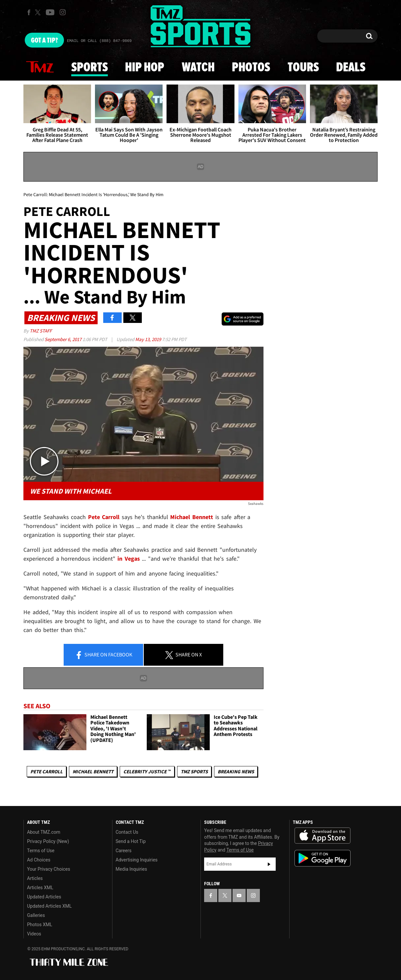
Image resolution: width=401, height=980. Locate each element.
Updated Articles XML (49, 906)
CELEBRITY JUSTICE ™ (147, 771)
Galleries (36, 915)
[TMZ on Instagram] (63, 12)
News (40, 67)
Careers (124, 851)
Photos (251, 68)
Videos (34, 934)
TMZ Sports (194, 771)
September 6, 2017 (63, 339)
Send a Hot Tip (131, 841)
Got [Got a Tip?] (44, 41)
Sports (90, 68)
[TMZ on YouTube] (239, 895)
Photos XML (40, 925)
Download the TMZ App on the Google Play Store (323, 858)
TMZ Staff (41, 331)
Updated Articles (44, 897)
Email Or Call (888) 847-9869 (99, 41)
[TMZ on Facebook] (29, 12)
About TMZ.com (44, 832)
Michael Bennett (93, 771)
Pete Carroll (46, 771)
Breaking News (236, 771)
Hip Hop (145, 68)
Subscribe (269, 864)
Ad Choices (39, 860)
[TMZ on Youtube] (50, 12)
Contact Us (127, 832)
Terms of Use (41, 851)
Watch (198, 68)
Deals (351, 68)
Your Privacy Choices (49, 869)
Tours (303, 68)
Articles (35, 878)
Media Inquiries (131, 869)
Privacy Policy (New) (48, 841)
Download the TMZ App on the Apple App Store (323, 836)
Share (104, 655)
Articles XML (40, 888)
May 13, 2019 (149, 339)
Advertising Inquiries (137, 860)
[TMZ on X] (39, 12)
